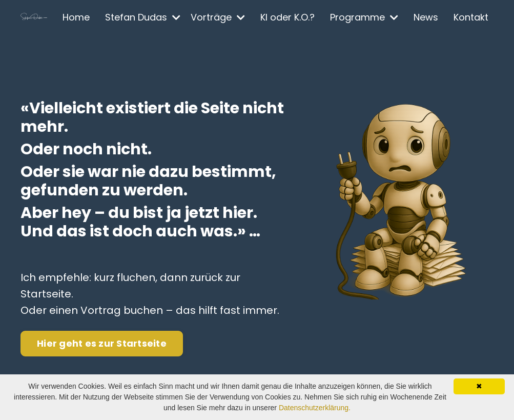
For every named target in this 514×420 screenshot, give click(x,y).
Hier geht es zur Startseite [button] (102, 343)
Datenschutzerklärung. (315, 408)
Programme (364, 17)
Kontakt (471, 17)
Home (76, 17)
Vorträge (218, 17)
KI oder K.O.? (287, 17)
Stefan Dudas (143, 17)
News (426, 17)
